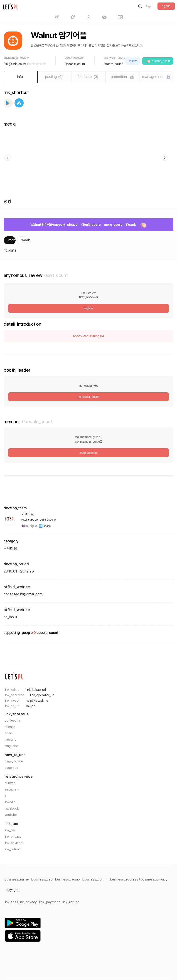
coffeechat (13, 720)
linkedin (10, 802)
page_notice (14, 761)
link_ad (31, 706)
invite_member (88, 453)
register (88, 308)
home (9, 733)
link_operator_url (42, 695)
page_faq (11, 768)
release (10, 727)
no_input (10, 617)
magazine (12, 746)
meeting (10, 740)
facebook (12, 808)
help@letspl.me (37, 701)
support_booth (158, 61)
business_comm (95, 879)
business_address (124, 879)
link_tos (10, 830)
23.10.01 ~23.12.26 (19, 571)
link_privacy (13, 837)
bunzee (10, 783)
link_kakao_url (36, 690)
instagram (12, 789)
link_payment (14, 843)
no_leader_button (89, 397)
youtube (11, 815)
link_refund (13, 849)
